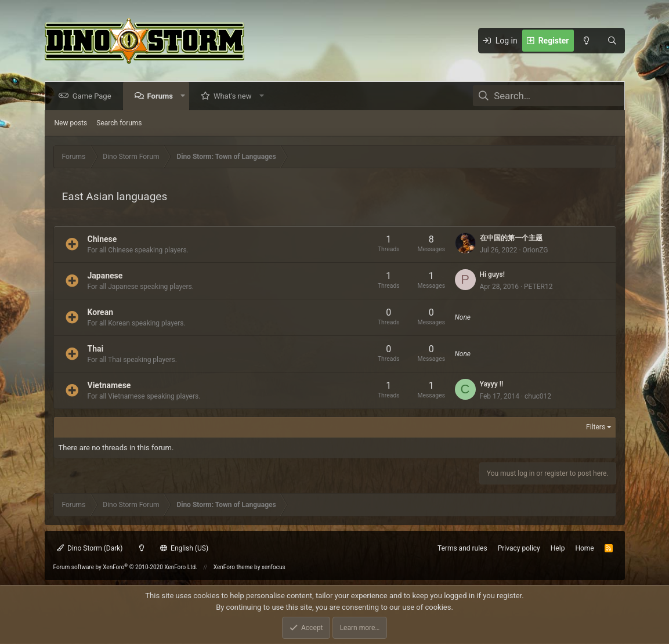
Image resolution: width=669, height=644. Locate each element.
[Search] (612, 41)
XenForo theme (233, 567)
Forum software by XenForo (125, 567)
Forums (162, 96)
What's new (235, 96)
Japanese (105, 275)
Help (558, 548)
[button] (185, 96)
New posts (71, 123)
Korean (101, 312)
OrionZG (536, 250)
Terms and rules (462, 548)
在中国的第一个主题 (511, 238)
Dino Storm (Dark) (90, 548)
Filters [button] (596, 427)
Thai (96, 348)
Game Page (94, 96)
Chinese (102, 238)
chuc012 (538, 396)
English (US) (185, 548)
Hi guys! (492, 274)
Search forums (119, 123)
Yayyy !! (492, 384)
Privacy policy (519, 548)
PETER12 (538, 287)
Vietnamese (109, 385)
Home (584, 548)
